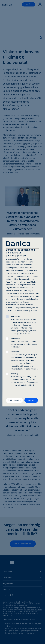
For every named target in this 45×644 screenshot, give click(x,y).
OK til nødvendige (14, 400)
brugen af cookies (13, 299)
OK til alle (31, 400)
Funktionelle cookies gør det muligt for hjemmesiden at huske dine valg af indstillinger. (24, 343)
